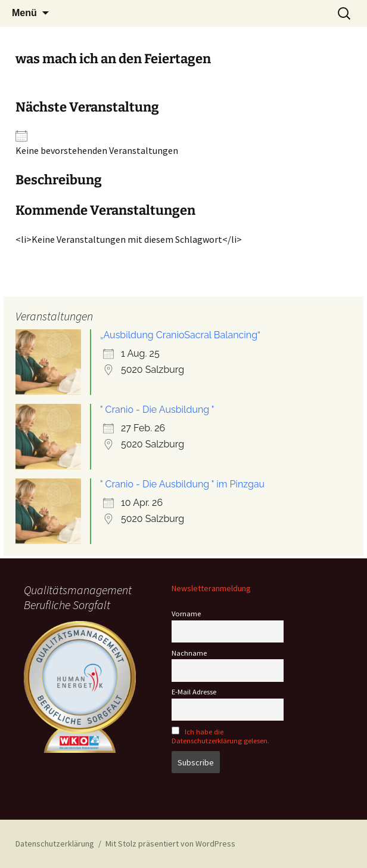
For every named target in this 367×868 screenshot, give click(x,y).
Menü (24, 13)
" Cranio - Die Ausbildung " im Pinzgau (182, 484)
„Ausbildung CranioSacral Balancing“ (180, 335)
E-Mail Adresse (194, 692)
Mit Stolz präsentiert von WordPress (170, 844)
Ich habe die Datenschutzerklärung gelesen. (220, 736)
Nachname (189, 653)
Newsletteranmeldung (211, 588)
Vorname (186, 614)
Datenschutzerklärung (55, 844)
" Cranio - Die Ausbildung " (157, 410)
